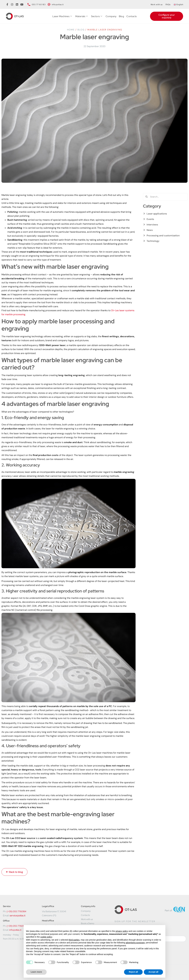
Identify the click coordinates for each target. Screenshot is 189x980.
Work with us (157, 5)
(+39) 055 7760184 (16, 911)
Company (111, 16)
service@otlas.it (17, 916)
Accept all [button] (153, 972)
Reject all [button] (133, 972)
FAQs (168, 5)
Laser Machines (62, 16)
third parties (74, 940)
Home (71, 30)
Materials (82, 16)
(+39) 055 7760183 (16, 926)
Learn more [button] (36, 972)
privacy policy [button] (122, 931)
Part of (168, 911)
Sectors (97, 16)
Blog (122, 16)
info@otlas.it (15, 930)
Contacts (131, 16)
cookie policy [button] (46, 937)
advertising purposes (135, 943)
